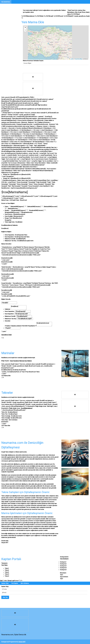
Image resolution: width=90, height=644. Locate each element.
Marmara (22, 361)
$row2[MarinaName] (27, 408)
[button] (25, 28)
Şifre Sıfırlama (25, 583)
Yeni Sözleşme (64, 559)
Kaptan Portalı (6, 11)
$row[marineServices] (44, 324)
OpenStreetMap (79, 59)
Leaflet (71, 59)
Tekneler (4, 19)
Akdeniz (29, 361)
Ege (26, 361)
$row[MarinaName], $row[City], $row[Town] (20, 371)
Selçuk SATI (22, 642)
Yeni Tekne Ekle (6, 426)
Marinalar (4, 15)
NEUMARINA (6, 2)
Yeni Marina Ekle (6, 376)
